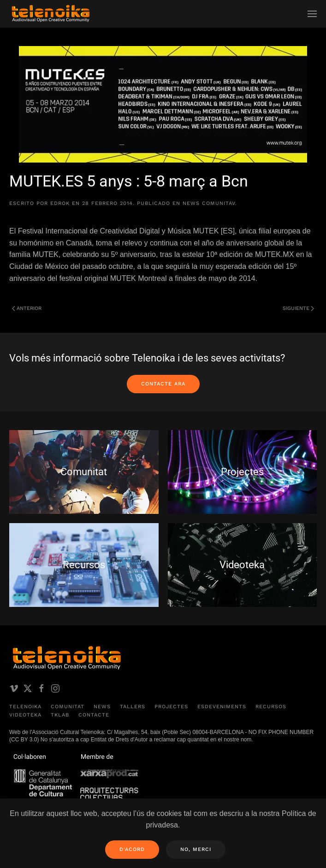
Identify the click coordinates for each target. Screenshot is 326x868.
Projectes (171, 707)
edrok (60, 203)
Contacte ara (163, 384)
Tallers (133, 707)
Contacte (94, 715)
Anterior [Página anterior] (27, 308)
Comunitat (68, 707)
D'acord (132, 849)
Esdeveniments (222, 707)
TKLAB (60, 715)
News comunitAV (209, 203)
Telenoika (25, 707)
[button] (312, 14)
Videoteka (25, 715)
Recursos (271, 707)
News (102, 707)
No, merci (196, 849)
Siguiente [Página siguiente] (298, 308)
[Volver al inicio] (51, 14)
